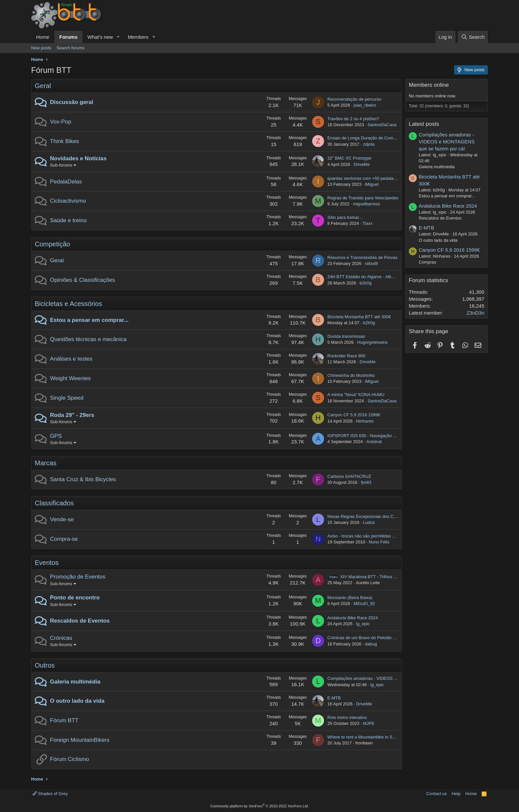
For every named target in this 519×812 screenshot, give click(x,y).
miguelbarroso (366, 204)
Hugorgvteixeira (372, 342)
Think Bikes (65, 141)
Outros (45, 665)
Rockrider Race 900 (346, 356)
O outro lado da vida (77, 701)
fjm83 (366, 482)
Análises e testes (71, 359)
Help (456, 794)
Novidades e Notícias (78, 158)
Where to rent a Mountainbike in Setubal (366, 737)
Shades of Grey (50, 794)
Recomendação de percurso (354, 99)
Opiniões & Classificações (83, 280)
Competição (52, 244)
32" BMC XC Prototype (349, 158)
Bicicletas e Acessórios (68, 304)
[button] (118, 37)
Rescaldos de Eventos (80, 621)
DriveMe (362, 164)
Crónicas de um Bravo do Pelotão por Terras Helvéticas (380, 638)
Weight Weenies (70, 378)
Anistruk (374, 442)
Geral (43, 86)
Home (43, 37)
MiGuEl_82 (364, 604)
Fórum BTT (64, 720)
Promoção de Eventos (78, 577)
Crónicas (61, 638)
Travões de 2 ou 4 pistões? (353, 119)
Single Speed (67, 398)
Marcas (46, 463)
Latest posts (424, 124)
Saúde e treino (68, 220)
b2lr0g (366, 283)
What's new (100, 37)
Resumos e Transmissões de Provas (362, 257)
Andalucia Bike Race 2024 (353, 618)
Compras (427, 262)
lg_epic (363, 624)
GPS (56, 436)
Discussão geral (71, 102)
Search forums (71, 48)
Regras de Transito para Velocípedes (363, 198)
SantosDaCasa (382, 125)
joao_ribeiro (365, 105)
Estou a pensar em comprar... (89, 320)
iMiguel (372, 184)
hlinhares (365, 421)
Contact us (437, 794)
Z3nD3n (475, 313)
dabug (371, 644)
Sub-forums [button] (61, 165)
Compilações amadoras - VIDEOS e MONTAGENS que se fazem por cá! (397, 678)
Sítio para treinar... (345, 217)
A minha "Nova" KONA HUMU (356, 395)
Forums (68, 37)
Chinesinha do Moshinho (351, 375)
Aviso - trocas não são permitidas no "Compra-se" (375, 536)
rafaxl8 (371, 263)
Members (138, 37)
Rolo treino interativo (347, 717)
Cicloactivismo (68, 201)
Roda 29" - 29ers (72, 415)
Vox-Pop (61, 122)
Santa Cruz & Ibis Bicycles (83, 479)
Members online (429, 85)
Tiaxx (368, 223)
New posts (41, 48)
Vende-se (62, 519)
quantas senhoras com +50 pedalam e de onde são (377, 178)
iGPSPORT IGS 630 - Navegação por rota (368, 436)
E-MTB (334, 698)
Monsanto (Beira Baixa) (350, 598)
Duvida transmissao (346, 336)
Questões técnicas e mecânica (88, 339)
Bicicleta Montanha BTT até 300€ (359, 317)
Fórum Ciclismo (70, 759)
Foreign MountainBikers (80, 740)
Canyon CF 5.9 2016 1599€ (354, 415)
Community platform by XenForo (259, 806)
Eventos (47, 563)
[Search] (473, 37)
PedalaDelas (66, 182)
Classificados (54, 503)
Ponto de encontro (75, 598)
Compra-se (64, 539)
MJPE (369, 723)
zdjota (369, 144)
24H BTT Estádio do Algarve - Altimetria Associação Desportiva (388, 277)
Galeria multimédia (75, 682)
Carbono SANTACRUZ (349, 476)
